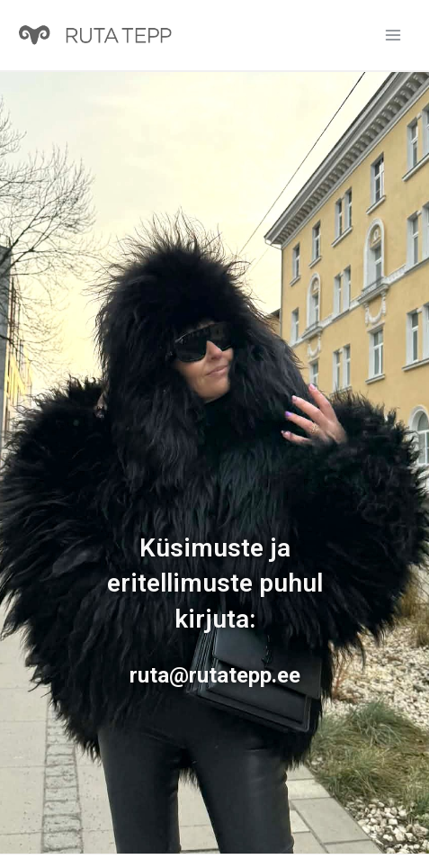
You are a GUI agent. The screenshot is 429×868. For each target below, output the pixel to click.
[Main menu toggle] (393, 35)
